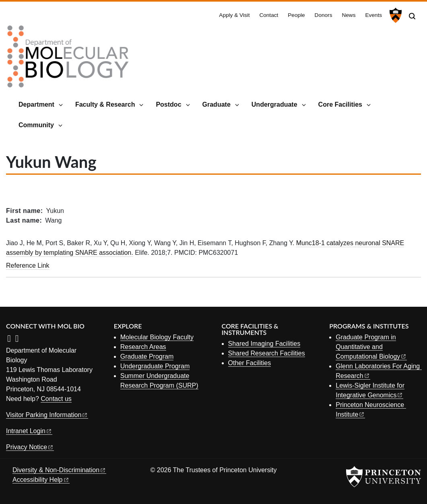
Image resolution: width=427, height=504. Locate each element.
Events (373, 15)
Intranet (29, 431)
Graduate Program (147, 356)
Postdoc (168, 104)
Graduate (217, 104)
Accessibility (41, 480)
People (296, 15)
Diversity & (59, 470)
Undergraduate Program (155, 366)
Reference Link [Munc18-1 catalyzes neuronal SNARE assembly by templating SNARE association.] (28, 265)
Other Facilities (250, 363)
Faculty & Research (105, 104)
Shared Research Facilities (267, 353)
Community (36, 125)
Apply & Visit (234, 15)
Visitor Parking (47, 415)
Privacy (30, 447)
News (349, 15)
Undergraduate (274, 104)
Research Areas (143, 347)
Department (36, 104)
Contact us (56, 399)
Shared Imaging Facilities (264, 344)
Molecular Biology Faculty (157, 337)
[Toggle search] (412, 16)
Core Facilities (340, 104)
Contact (269, 15)
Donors (324, 15)
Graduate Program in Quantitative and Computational (371, 347)
